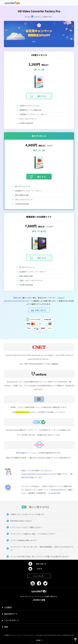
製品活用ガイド (11, 614)
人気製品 (8, 607)
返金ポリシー (26, 453)
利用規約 (7, 635)
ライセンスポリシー (29, 635)
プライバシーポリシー (16, 635)
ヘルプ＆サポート (12, 620)
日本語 (38, 640)
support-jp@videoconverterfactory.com (37, 474)
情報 (6, 627)
